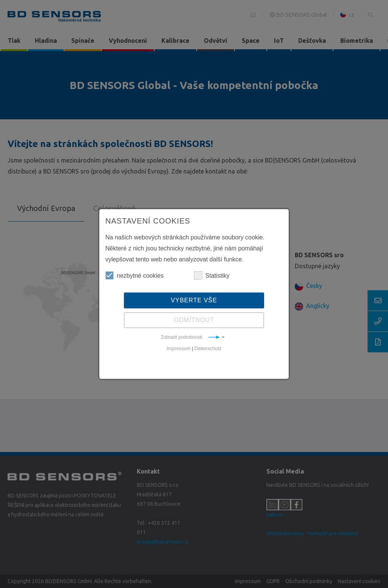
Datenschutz (208, 348)
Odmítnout (194, 320)
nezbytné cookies (135, 275)
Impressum (179, 348)
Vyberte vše (194, 300)
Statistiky (212, 275)
